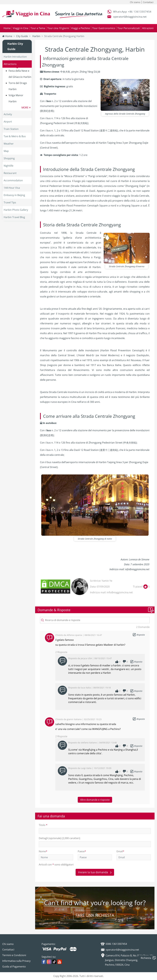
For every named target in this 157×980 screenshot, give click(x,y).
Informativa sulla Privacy (16, 961)
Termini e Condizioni (14, 955)
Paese (82, 851)
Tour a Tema (38, 28)
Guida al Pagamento (14, 967)
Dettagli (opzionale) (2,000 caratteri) (59, 838)
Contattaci (148, 2)
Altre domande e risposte (95, 800)
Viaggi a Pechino (81, 28)
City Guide (22, 36)
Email (120, 851)
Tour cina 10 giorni (58, 28)
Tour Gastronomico (104, 28)
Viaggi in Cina (21, 28)
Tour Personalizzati (129, 28)
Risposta (141, 635)
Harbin (36, 36)
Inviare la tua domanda (95, 872)
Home (7, 28)
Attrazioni (148, 28)
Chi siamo (135, 2)
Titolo (43, 825)
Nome (43, 851)
